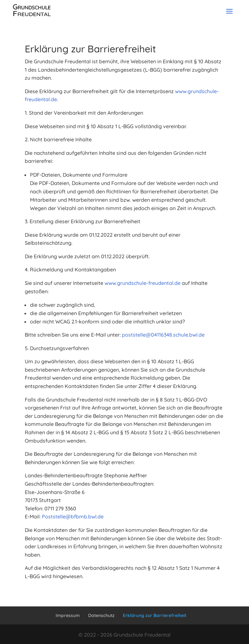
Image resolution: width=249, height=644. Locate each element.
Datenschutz (101, 615)
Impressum (68, 615)
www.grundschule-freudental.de (143, 283)
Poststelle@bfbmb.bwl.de (73, 516)
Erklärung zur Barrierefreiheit (155, 615)
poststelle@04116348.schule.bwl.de (163, 335)
